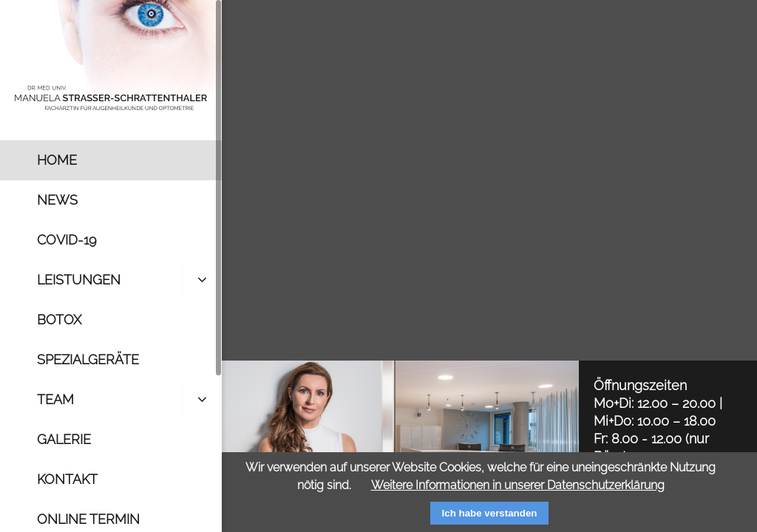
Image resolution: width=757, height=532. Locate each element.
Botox (59, 320)
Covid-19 (67, 240)
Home (57, 160)
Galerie (64, 439)
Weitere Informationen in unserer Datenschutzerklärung (518, 485)
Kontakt (67, 479)
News (57, 200)
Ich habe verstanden (490, 513)
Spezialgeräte (88, 359)
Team (55, 399)
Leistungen (79, 280)
